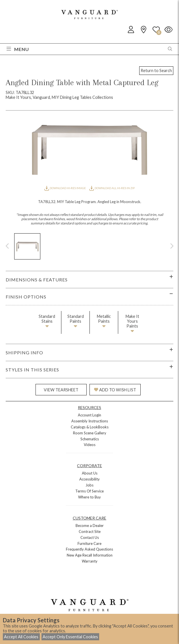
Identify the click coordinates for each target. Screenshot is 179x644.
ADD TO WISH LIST (115, 390)
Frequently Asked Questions (89, 549)
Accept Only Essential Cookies (70, 637)
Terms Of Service (89, 491)
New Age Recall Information (90, 555)
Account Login (89, 415)
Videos (90, 445)
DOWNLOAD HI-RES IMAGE (65, 188)
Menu (18, 49)
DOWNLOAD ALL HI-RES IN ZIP (112, 188)
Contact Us (90, 537)
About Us (90, 473)
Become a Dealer (90, 526)
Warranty (90, 561)
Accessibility (89, 479)
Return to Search (156, 70)
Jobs (89, 485)
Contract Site (90, 531)
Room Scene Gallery (90, 433)
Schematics (90, 439)
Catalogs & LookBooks (90, 427)
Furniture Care (89, 543)
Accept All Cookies (21, 637)
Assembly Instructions (90, 421)
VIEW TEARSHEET (61, 390)
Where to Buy (89, 497)
